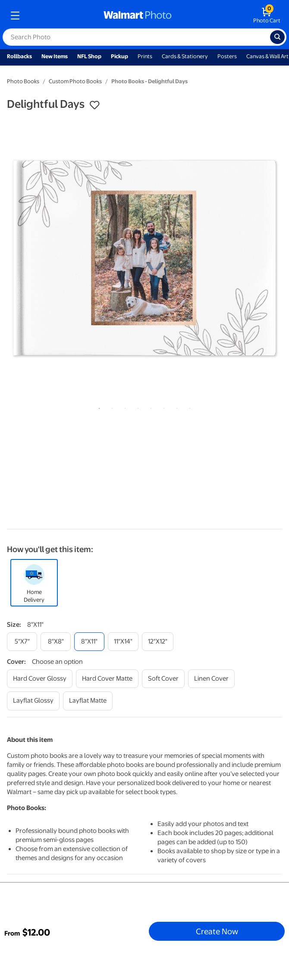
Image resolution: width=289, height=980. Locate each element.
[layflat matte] (88, 701)
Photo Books (23, 81)
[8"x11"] (89, 642)
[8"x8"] (56, 642)
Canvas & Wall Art (267, 56)
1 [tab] (97, 407)
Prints (145, 56)
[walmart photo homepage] (138, 16)
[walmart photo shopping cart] (267, 16)
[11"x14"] (123, 642)
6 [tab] (162, 407)
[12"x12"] (158, 642)
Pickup (119, 56)
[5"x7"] (22, 642)
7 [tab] (175, 407)
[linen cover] (211, 679)
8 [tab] (188, 407)
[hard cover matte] (107, 679)
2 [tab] (110, 407)
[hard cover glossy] (40, 679)
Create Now (217, 931)
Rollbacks (19, 56)
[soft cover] (163, 679)
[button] (94, 105)
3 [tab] (123, 407)
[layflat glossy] (33, 701)
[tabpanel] (144, 258)
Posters (227, 56)
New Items (55, 56)
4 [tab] (136, 407)
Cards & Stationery (185, 56)
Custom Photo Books (75, 81)
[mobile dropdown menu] (15, 16)
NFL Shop (89, 56)
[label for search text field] (136, 37)
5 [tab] (149, 407)
